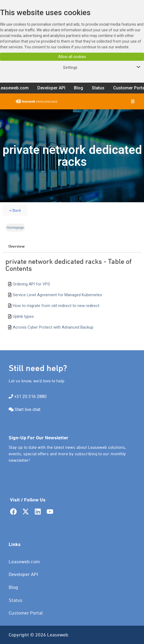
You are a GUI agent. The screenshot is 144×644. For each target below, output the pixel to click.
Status (16, 600)
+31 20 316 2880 (30, 397)
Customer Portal (26, 613)
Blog (13, 587)
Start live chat (27, 409)
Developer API (23, 574)
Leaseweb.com (24, 562)
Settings (102, 68)
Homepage (15, 228)
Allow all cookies (72, 57)
